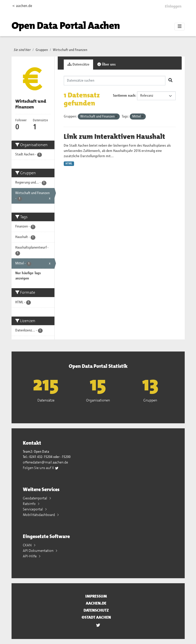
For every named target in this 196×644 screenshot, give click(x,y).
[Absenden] (170, 81)
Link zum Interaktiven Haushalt (114, 137)
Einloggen (173, 6)
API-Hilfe (30, 556)
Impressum (96, 596)
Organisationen (98, 400)
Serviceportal (33, 509)
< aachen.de (22, 6)
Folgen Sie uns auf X (41, 468)
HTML (69, 164)
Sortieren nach (124, 96)
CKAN (28, 545)
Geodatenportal (35, 498)
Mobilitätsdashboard (39, 515)
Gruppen (42, 50)
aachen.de (96, 603)
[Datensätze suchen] (115, 81)
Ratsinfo (30, 504)
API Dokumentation (39, 551)
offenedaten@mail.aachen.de (45, 462)
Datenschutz (96, 610)
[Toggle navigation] (180, 27)
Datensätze (78, 64)
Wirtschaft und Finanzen (70, 50)
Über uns (107, 64)
